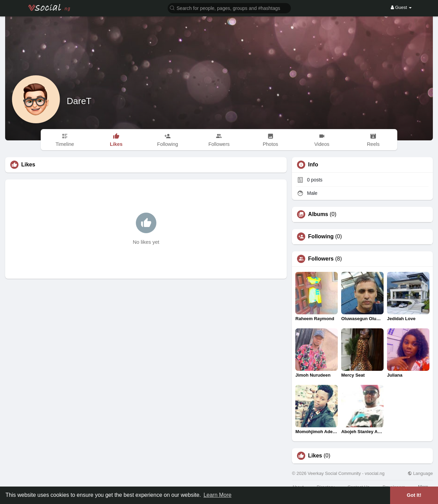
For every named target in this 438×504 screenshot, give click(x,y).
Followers (321, 259)
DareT (79, 101)
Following (321, 237)
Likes (315, 456)
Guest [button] (401, 7)
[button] (229, 8)
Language (420, 473)
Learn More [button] (218, 495)
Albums (318, 214)
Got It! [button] (414, 495)
